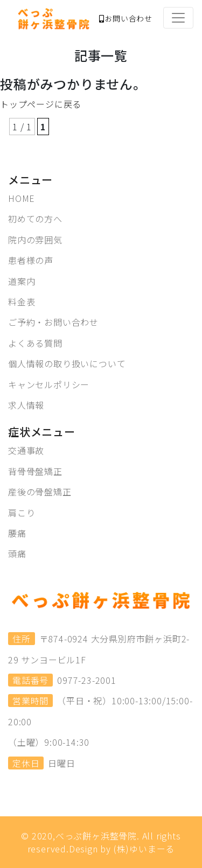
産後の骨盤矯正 (40, 492)
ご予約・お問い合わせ (53, 322)
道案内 (22, 281)
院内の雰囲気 (35, 240)
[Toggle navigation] (178, 18)
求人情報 (26, 405)
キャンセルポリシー (49, 384)
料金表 (22, 302)
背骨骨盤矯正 (35, 471)
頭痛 (17, 554)
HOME (22, 198)
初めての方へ (35, 219)
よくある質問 (35, 343)
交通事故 (26, 450)
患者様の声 (31, 260)
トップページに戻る (41, 104)
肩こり (22, 513)
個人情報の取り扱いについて (67, 363)
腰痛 (17, 533)
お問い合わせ (126, 18)
